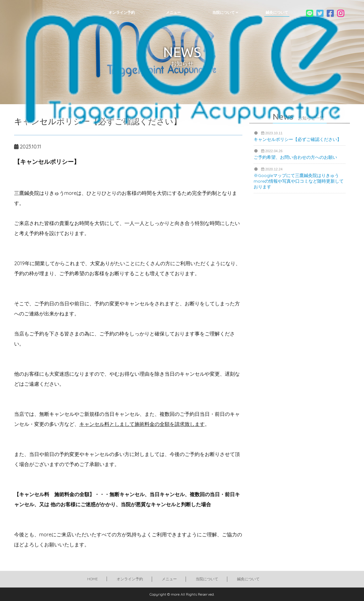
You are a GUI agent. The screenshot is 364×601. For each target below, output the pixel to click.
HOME (92, 579)
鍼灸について (248, 579)
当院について (207, 579)
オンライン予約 (130, 579)
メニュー (169, 579)
